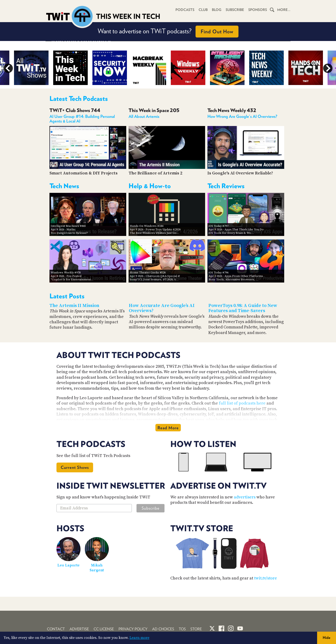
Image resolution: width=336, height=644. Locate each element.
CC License (104, 629)
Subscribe (235, 10)
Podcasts (185, 10)
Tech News (64, 186)
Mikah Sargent (97, 568)
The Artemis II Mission (74, 306)
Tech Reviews (226, 186)
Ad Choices (163, 629)
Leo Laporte (68, 565)
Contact (56, 629)
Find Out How (217, 31)
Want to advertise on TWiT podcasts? (168, 32)
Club (203, 10)
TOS (182, 629)
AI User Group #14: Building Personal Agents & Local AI (82, 119)
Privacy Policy (133, 629)
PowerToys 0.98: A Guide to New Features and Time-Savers (243, 308)
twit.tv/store (266, 578)
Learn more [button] (139, 638)
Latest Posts (67, 296)
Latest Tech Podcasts (79, 99)
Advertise (79, 629)
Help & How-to (150, 186)
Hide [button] (327, 638)
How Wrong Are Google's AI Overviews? (242, 116)
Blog (217, 10)
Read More (168, 428)
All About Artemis (144, 116)
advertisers (245, 497)
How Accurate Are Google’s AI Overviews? (162, 308)
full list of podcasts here (242, 403)
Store (196, 629)
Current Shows (75, 467)
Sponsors (258, 10)
